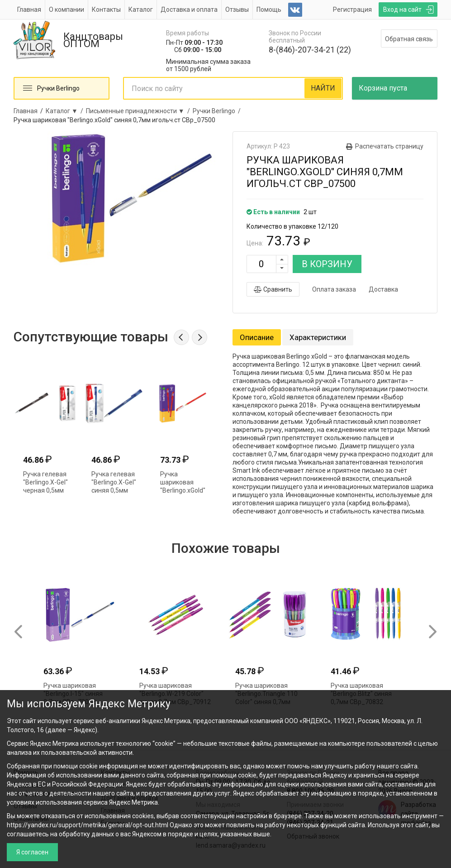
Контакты (106, 10)
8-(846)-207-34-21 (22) (310, 50)
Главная (29, 10)
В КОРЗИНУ (327, 264)
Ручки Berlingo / (218, 111)
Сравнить (273, 289)
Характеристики (318, 337)
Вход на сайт (402, 10)
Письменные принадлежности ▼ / (139, 111)
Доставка (383, 289)
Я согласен (32, 852)
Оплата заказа (334, 289)
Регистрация (352, 10)
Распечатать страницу (389, 146)
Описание (257, 337)
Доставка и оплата (189, 10)
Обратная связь (409, 39)
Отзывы (237, 10)
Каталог (141, 10)
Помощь (269, 10)
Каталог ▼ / (66, 111)
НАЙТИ (323, 88)
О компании (66, 10)
